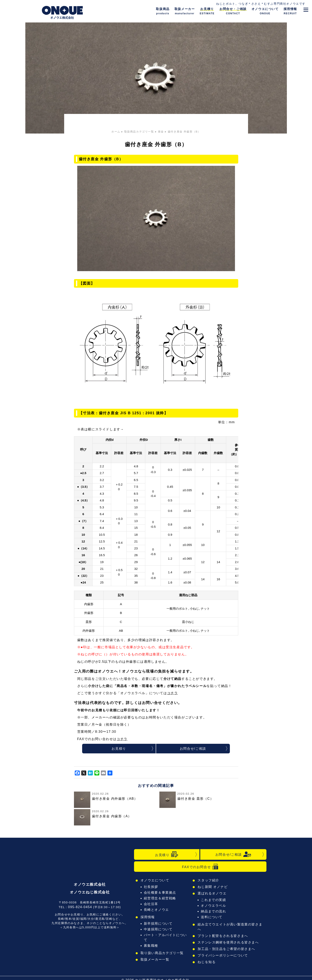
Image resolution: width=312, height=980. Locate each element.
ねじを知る (208, 958)
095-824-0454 (80, 905)
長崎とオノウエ (157, 910)
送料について (213, 918)
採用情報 (148, 918)
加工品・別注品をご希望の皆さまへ (226, 945)
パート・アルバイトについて (167, 936)
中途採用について (158, 930)
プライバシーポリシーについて (223, 951)
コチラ (173, 693)
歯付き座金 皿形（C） (196, 799)
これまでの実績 (214, 900)
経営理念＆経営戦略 (160, 899)
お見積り (119, 749)
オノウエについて (155, 881)
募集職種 (152, 941)
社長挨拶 (152, 887)
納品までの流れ (214, 912)
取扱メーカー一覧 (155, 955)
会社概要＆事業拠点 (160, 893)
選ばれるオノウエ (213, 894)
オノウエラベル (214, 906)
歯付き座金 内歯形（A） (112, 817)
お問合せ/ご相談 (193, 749)
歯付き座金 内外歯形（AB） (115, 799)
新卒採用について (158, 924)
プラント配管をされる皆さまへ (223, 932)
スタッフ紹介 (209, 881)
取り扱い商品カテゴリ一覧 (162, 949)
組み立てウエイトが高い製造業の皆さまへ (231, 925)
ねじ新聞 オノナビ (213, 887)
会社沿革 (152, 905)
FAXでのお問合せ (200, 867)
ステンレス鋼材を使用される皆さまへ (228, 938)
